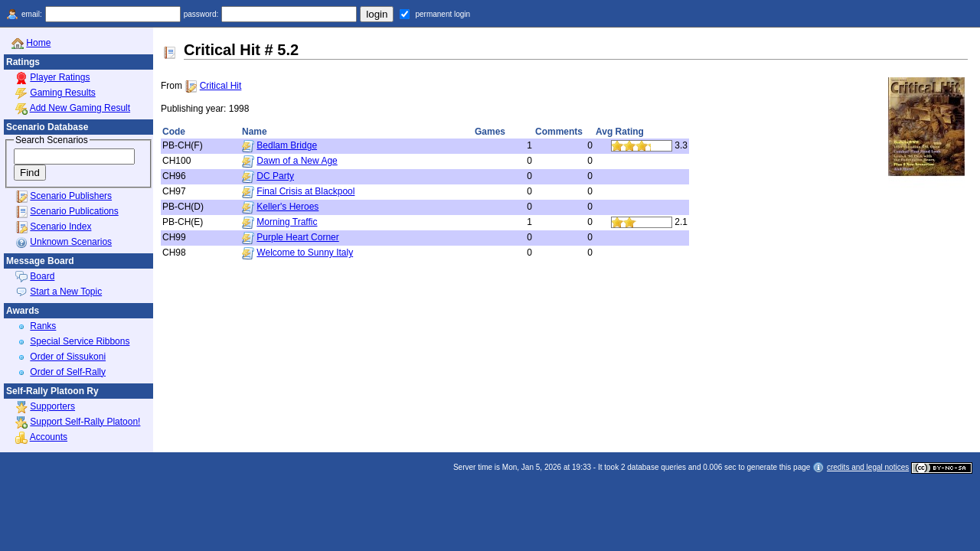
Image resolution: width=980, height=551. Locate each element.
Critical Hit (221, 86)
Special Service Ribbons (80, 341)
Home (38, 43)
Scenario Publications (74, 211)
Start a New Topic (66, 292)
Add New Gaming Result (80, 108)
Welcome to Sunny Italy (305, 253)
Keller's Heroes (287, 207)
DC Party (275, 176)
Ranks (43, 326)
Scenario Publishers (71, 196)
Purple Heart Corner (297, 237)
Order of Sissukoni (68, 357)
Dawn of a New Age (297, 161)
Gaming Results (62, 93)
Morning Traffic (287, 222)
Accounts (49, 437)
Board (42, 276)
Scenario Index (60, 227)
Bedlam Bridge (287, 145)
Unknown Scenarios (71, 242)
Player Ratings (60, 77)
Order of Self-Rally (68, 372)
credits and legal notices (868, 467)
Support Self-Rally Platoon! (85, 422)
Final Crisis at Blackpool (305, 191)
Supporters (52, 406)
